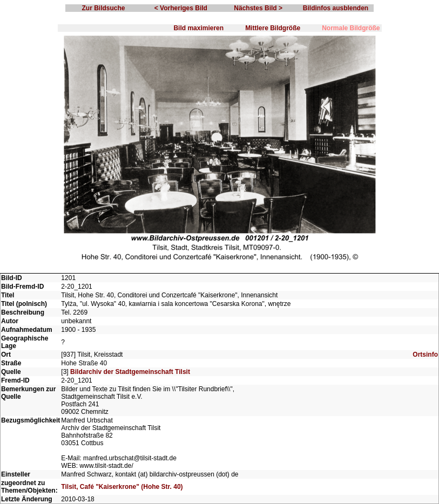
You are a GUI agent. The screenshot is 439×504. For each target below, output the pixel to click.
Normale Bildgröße (351, 28)
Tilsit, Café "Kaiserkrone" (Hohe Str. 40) (122, 487)
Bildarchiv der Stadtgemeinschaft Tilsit (130, 372)
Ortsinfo (425, 355)
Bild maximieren (198, 28)
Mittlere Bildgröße (273, 28)
